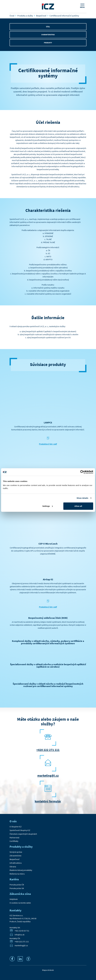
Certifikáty (14, 841)
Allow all (78, 506)
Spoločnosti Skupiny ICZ (20, 830)
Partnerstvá (14, 838)
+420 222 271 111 (48, 750)
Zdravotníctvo (15, 856)
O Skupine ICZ (16, 827)
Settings (48, 506)
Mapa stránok (48, 970)
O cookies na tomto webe (20, 903)
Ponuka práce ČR (17, 885)
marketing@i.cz (48, 776)
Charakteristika (48, 35)
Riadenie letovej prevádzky (21, 870)
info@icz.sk (20, 935)
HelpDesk (14, 899)
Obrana (13, 867)
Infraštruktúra (16, 863)
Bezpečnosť (14, 859)
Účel (48, 27)
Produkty (48, 43)
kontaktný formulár (48, 801)
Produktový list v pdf (48, 444)
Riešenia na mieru (17, 874)
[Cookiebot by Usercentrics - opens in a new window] (82, 472)
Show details (82, 498)
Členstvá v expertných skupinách (23, 834)
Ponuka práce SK (17, 888)
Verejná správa (16, 852)
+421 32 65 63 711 (22, 931)
